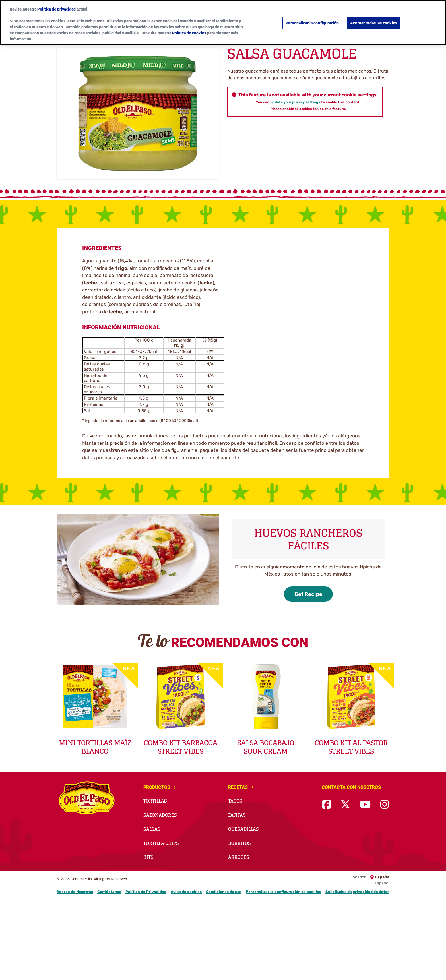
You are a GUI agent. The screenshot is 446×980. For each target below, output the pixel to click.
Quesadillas (243, 829)
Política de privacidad (56, 9)
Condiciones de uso (224, 892)
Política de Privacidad (146, 892)
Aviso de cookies (186, 892)
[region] (223, 22)
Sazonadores (160, 815)
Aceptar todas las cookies (374, 23)
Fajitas (237, 815)
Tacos (235, 801)
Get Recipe (308, 594)
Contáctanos (109, 892)
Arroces (239, 857)
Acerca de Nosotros (75, 892)
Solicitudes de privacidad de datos (357, 892)
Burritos (239, 843)
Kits (148, 857)
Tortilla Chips (161, 843)
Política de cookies (189, 33)
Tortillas (155, 801)
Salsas (152, 829)
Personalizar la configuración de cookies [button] (283, 892)
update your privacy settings (295, 102)
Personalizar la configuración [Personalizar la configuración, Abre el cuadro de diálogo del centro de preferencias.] (312, 23)
